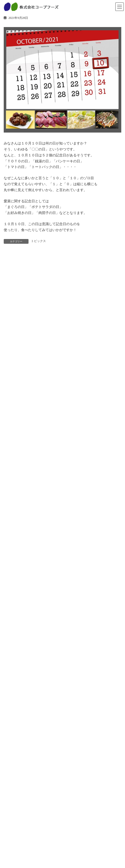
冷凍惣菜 (13, 650)
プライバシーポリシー (22, 842)
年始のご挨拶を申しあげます (50, 516)
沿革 (10, 750)
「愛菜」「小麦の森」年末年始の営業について (64, 544)
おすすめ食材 (38, 488)
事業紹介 (13, 674)
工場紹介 (13, 700)
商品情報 (13, 624)
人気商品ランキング (20, 659)
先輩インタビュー (19, 817)
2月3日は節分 (38, 460)
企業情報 (13, 724)
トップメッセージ (19, 733)
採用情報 (13, 774)
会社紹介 (13, 800)
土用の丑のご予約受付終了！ (50, 432)
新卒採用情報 (16, 783)
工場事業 (13, 691)
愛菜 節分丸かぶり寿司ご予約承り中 (57, 404)
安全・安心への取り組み (23, 709)
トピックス (38, 241)
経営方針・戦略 (17, 741)
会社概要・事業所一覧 (22, 759)
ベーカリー (14, 641)
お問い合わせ (16, 833)
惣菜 (10, 632)
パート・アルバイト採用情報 (26, 792)
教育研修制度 (16, 809)
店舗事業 (13, 683)
